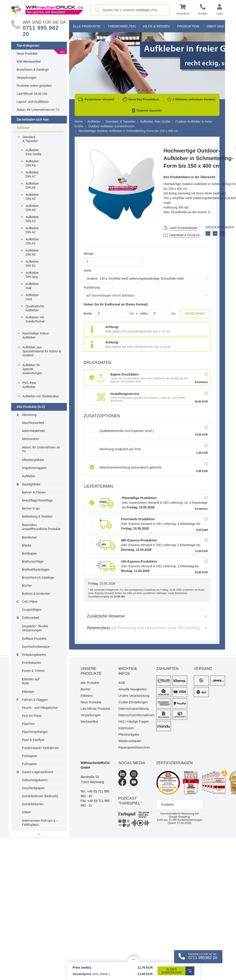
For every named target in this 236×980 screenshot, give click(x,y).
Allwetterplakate (33, 460)
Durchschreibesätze (36, 647)
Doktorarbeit (31, 618)
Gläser (27, 812)
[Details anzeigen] (133, 959)
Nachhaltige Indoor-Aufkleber (36, 335)
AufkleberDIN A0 (32, 252)
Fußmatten (30, 764)
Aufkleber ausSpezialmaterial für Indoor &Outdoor (42, 351)
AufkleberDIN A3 (32, 219)
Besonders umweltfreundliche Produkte (41, 527)
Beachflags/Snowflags (37, 500)
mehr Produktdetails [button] (184, 228)
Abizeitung (29, 415)
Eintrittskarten (32, 663)
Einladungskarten (34, 655)
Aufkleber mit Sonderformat (35, 319)
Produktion (188, 26)
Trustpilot (167, 805)
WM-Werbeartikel (29, 62)
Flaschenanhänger (35, 732)
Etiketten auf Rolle (31, 681)
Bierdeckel (29, 537)
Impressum (126, 728)
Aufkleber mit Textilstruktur (41, 396)
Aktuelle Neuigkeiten (133, 689)
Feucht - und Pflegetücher (40, 708)
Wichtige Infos (128, 671)
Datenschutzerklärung (133, 709)
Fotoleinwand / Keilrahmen (41, 748)
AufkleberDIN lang (32, 275)
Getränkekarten (33, 804)
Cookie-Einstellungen (133, 702)
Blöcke (27, 545)
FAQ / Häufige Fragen (133, 722)
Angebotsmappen (34, 468)
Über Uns (215, 26)
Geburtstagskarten (35, 780)
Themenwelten (122, 26)
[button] (183, 10)
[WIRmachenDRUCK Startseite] (47, 10)
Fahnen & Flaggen (35, 700)
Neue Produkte (27, 54)
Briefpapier (30, 553)
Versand (203, 669)
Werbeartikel (89, 722)
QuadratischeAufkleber (35, 308)
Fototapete (30, 756)
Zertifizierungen (174, 763)
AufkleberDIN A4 (32, 208)
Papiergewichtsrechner (134, 747)
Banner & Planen (34, 492)
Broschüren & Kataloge (33, 70)
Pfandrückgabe (129, 734)
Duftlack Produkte (34, 639)
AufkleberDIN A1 (32, 241)
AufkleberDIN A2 (32, 230)
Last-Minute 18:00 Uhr (32, 94)
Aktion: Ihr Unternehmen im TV (38, 110)
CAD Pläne (30, 602)
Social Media (132, 763)
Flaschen (28, 724)
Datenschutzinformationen (134, 715)
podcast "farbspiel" (130, 801)
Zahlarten (167, 669)
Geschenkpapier (33, 788)
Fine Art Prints (32, 716)
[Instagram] (134, 774)
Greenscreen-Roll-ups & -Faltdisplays (40, 823)
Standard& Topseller (30, 139)
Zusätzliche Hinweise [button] (147, 616)
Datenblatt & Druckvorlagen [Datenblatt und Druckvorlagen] (188, 235)
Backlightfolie (31, 484)
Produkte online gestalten (34, 86)
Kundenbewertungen (185, 820)
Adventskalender (34, 431)
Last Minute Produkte (95, 709)
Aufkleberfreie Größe (34, 152)
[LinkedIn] (122, 774)
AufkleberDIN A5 (32, 197)
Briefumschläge (33, 561)
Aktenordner (31, 439)
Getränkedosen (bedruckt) (40, 796)
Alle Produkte (87, 26)
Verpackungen (27, 78)
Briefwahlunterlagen (36, 569)
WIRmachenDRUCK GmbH (95, 765)
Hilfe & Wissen (156, 26)
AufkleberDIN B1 (32, 264)
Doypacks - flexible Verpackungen (35, 628)
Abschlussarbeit (33, 423)
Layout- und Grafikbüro (33, 102)
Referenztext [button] (147, 628)
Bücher (27, 586)
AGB (122, 683)
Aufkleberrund (32, 297)
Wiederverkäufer (130, 741)
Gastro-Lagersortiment (38, 772)
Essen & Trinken (33, 671)
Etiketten (28, 692)
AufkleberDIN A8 (32, 163)
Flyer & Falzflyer (33, 740)
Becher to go (31, 508)
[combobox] (130, 10)
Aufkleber (23, 128)
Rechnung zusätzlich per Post (115, 449)
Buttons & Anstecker (36, 594)
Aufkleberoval (32, 286)
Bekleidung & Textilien (37, 516)
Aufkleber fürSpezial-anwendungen (32, 369)
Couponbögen (32, 610)
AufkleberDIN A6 (32, 186)
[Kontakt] (203, 10)
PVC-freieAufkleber (29, 385)
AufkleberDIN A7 (32, 174)
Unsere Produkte (91, 671)
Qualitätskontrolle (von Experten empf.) (122, 431)
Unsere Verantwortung (134, 696)
